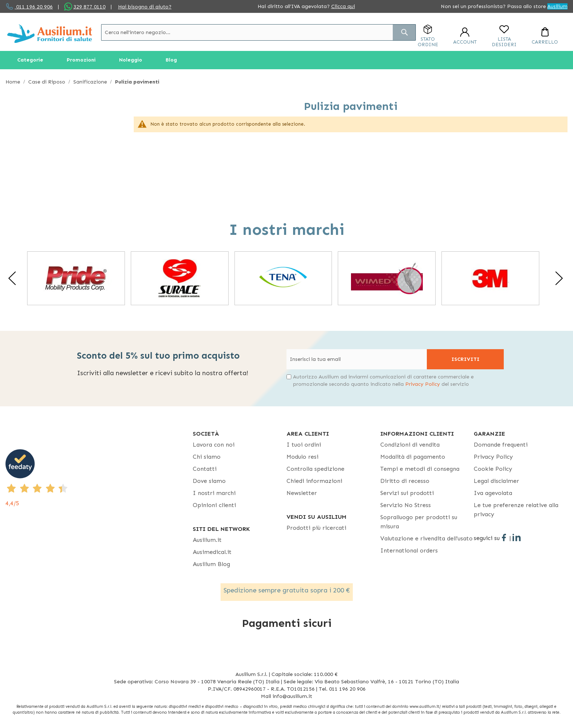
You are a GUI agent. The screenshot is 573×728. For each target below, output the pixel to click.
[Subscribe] (465, 359)
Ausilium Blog (211, 564)
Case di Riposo (47, 82)
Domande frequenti (501, 445)
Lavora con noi (214, 445)
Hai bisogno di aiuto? (145, 7)
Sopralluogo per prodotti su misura (419, 522)
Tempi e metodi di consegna (420, 469)
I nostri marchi (214, 493)
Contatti (205, 469)
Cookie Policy (493, 469)
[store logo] (50, 34)
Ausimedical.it (212, 552)
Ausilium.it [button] (207, 540)
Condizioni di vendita (410, 445)
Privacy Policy (423, 384)
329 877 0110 (89, 7)
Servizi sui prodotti (407, 493)
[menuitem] (30, 60)
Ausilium (557, 6)
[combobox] (258, 32)
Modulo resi (302, 457)
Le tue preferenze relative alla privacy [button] (516, 510)
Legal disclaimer (496, 481)
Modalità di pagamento (413, 457)
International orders (409, 550)
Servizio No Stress (406, 505)
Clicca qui (343, 6)
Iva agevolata (493, 493)
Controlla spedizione (315, 469)
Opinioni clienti (214, 505)
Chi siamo (207, 457)
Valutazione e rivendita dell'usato (426, 538)
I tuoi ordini (304, 445)
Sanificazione (91, 82)
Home (14, 82)
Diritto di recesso (405, 481)
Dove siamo (209, 481)
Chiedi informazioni (314, 481)
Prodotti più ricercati (316, 528)
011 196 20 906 (34, 7)
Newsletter (302, 493)
